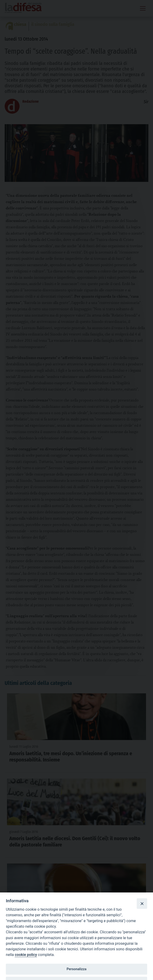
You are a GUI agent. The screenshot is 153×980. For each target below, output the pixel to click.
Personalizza (76, 969)
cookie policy (26, 955)
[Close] (142, 903)
